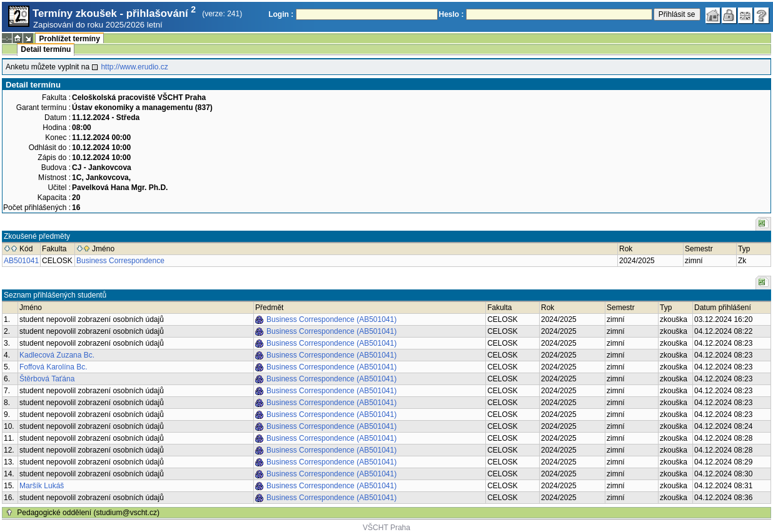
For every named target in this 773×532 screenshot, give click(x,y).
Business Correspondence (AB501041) (331, 319)
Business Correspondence (120, 261)
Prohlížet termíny (69, 39)
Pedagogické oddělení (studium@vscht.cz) (88, 513)
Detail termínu (46, 49)
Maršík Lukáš (42, 486)
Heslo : (452, 14)
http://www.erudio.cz (134, 67)
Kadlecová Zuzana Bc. (57, 355)
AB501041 (21, 261)
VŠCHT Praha (386, 528)
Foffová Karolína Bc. (53, 367)
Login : (281, 14)
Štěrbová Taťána (47, 379)
